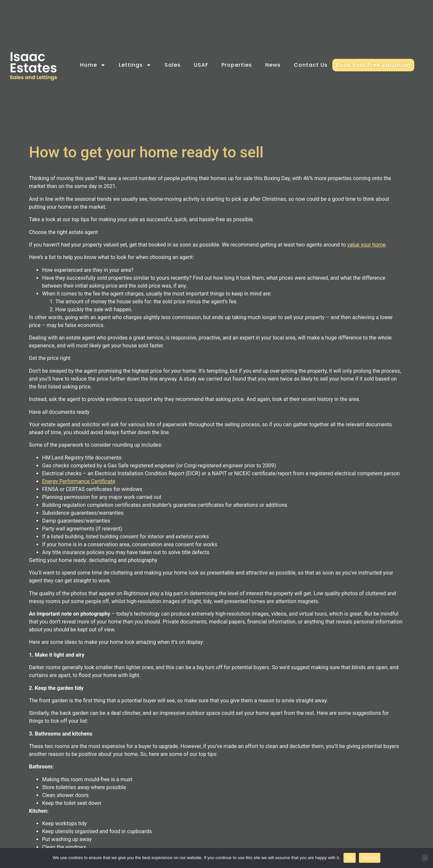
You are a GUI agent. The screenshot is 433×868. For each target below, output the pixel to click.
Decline (370, 858)
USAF (201, 65)
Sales (173, 65)
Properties (237, 65)
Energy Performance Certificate (79, 481)
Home (93, 65)
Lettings (135, 65)
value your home (366, 245)
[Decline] (425, 858)
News (273, 65)
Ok (350, 858)
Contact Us (311, 65)
